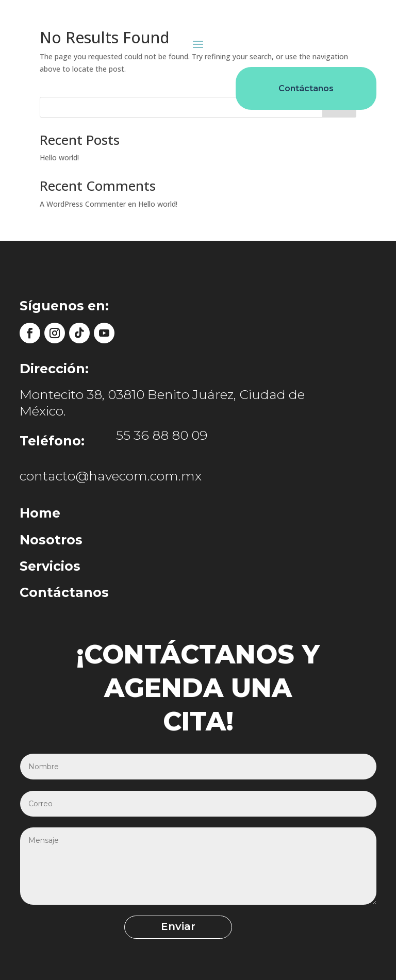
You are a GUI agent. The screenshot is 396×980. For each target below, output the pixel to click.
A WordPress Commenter (83, 204)
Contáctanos (306, 88)
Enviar (178, 926)
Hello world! (59, 157)
